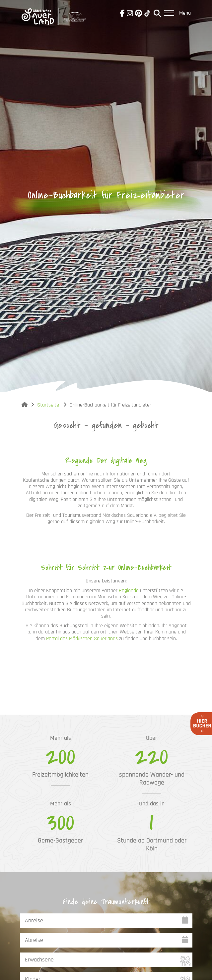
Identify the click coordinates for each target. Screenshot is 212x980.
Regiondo (129, 591)
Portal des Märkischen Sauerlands (82, 639)
